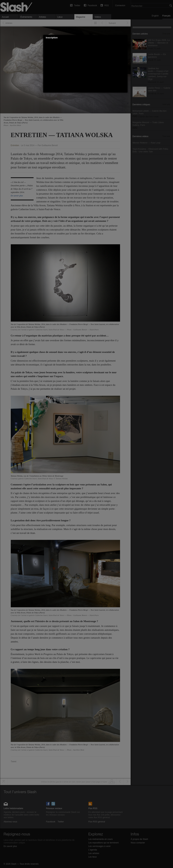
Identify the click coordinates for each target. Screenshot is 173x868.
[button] (125, 38)
